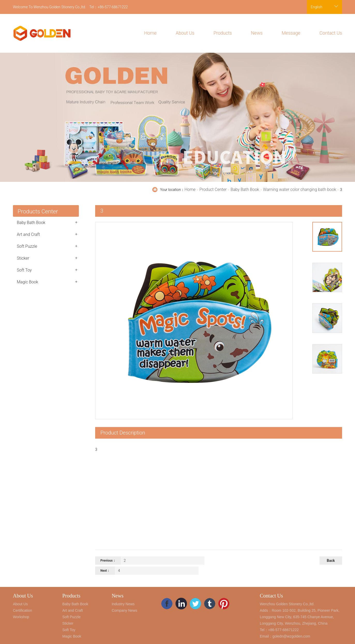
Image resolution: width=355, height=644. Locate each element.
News (257, 33)
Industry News (123, 604)
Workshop (21, 617)
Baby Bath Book (245, 189)
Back (331, 561)
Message (291, 33)
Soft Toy (47, 270)
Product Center (213, 189)
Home (150, 33)
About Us (185, 33)
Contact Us (331, 33)
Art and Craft (47, 234)
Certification (22, 610)
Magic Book (47, 282)
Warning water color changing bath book (300, 189)
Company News (124, 610)
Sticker (47, 258)
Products (223, 33)
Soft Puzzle (47, 246)
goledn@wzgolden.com (291, 636)
